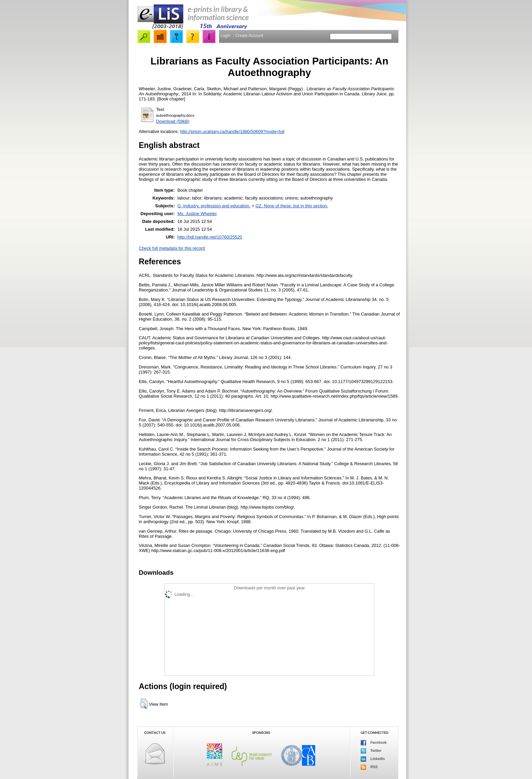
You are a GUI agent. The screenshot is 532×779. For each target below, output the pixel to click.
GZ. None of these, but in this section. (292, 206)
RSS (369, 767)
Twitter (371, 751)
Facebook (374, 743)
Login (225, 36)
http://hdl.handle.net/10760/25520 (210, 237)
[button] (144, 704)
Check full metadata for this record (172, 248)
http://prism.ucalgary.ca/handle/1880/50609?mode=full (232, 131)
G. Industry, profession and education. (214, 206)
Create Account (249, 36)
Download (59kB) (173, 121)
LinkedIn (373, 759)
